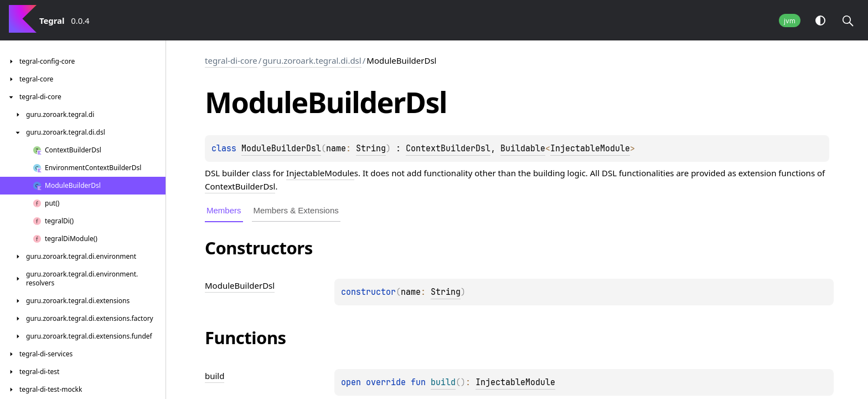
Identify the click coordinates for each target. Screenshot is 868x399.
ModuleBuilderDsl (281, 149)
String (371, 149)
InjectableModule (590, 149)
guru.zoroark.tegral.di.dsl (312, 60)
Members (224, 210)
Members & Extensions (296, 210)
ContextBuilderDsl (448, 149)
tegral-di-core (231, 60)
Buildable (523, 149)
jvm (790, 21)
